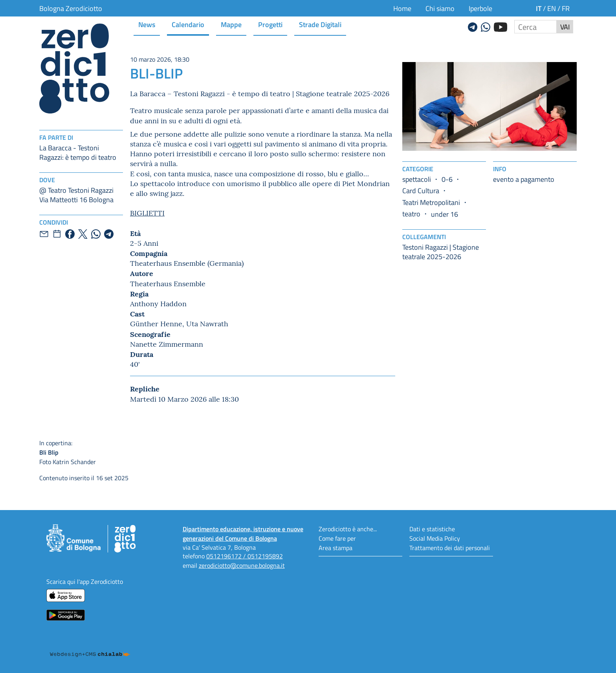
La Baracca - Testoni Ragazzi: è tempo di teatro (78, 152)
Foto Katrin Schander (126, 452)
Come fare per (337, 538)
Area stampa (335, 548)
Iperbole (480, 8)
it (539, 8)
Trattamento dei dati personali (450, 548)
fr (566, 8)
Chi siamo (440, 8)
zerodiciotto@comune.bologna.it (242, 565)
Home (402, 8)
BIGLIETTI (147, 213)
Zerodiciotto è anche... (348, 529)
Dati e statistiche (432, 529)
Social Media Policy (435, 538)
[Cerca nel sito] (535, 27)
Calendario (188, 24)
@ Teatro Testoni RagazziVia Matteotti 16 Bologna (76, 195)
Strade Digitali (320, 24)
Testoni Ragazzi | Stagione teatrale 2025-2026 (441, 252)
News (147, 24)
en (552, 8)
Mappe (231, 24)
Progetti (270, 24)
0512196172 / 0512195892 (245, 556)
